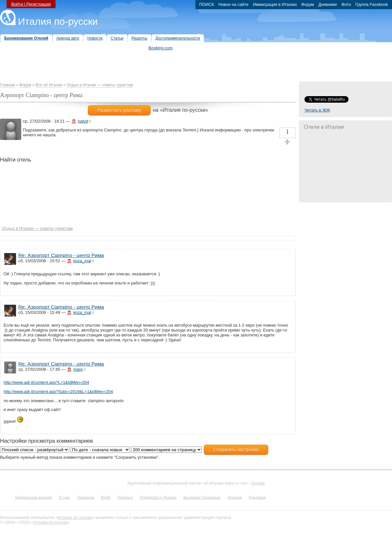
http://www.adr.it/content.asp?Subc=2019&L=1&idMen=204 (58, 392)
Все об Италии (49, 85)
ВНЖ (106, 497)
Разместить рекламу (119, 110)
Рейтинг (125, 497)
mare (78, 369)
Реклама (257, 497)
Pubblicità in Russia (158, 497)
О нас (64, 497)
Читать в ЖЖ (317, 110)
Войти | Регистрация (31, 4)
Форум (25, 85)
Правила (86, 497)
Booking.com (161, 48)
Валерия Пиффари (202, 497)
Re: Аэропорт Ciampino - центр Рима (61, 255)
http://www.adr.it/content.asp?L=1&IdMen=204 (46, 382)
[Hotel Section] (112, 196)
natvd (83, 121)
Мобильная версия (33, 497)
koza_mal (82, 261)
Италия (235, 497)
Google (258, 483)
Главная (8, 85)
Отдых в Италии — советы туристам (100, 85)
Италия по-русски (58, 21)
